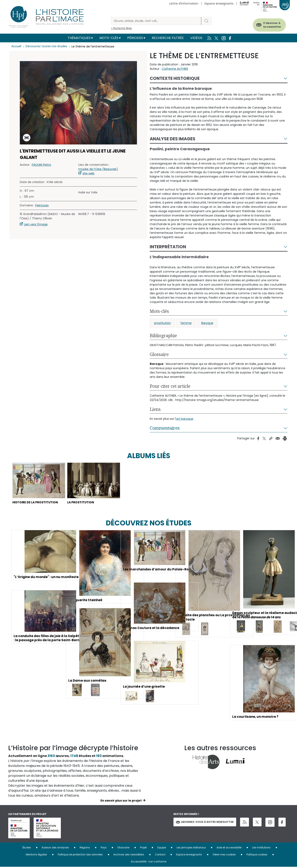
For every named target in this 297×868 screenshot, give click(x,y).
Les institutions (261, 848)
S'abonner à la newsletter (269, 24)
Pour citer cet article (170, 386)
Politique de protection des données (80, 856)
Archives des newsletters (129, 856)
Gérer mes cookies (224, 856)
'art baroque (184, 419)
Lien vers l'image (36, 224)
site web (88, 173)
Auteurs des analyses (55, 848)
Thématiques (79, 38)
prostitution (162, 323)
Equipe (162, 848)
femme (186, 323)
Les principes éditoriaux (191, 848)
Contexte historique (175, 78)
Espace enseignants (219, 4)
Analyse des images (173, 139)
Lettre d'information (184, 4)
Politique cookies (257, 856)
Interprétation (168, 247)
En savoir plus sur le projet (121, 802)
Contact (160, 856)
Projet (143, 848)
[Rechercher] (156, 21)
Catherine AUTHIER (175, 69)
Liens (155, 409)
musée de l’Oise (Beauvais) (98, 169)
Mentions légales (36, 856)
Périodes (135, 38)
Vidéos (196, 38)
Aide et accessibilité (229, 848)
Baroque (207, 323)
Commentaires (165, 428)
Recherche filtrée (168, 38)
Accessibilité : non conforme (148, 863)
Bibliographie (163, 336)
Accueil (17, 46)
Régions (85, 848)
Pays (104, 848)
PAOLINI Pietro (41, 165)
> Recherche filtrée (121, 28)
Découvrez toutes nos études (48, 46)
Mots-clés (109, 38)
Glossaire (159, 354)
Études (27, 848)
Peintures (42, 205)
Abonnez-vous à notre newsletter (205, 823)
